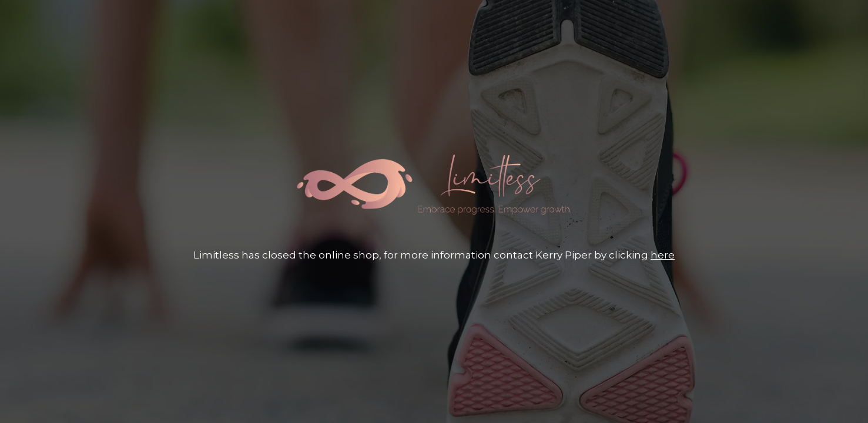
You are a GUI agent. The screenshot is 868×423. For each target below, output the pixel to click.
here (663, 255)
